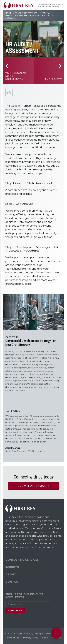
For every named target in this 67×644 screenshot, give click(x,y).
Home (8, 13)
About (11, 574)
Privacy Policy (31, 638)
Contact (13, 582)
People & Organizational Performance (28, 14)
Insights (12, 567)
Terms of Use (12, 638)
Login (45, 638)
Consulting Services (26, 13)
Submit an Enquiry (33, 486)
